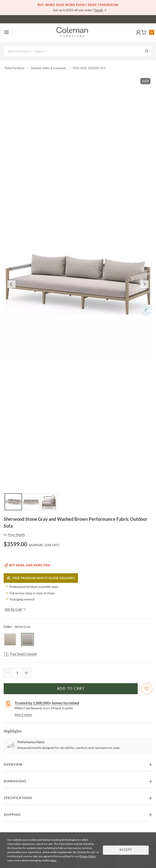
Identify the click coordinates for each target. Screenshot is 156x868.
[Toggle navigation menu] (6, 33)
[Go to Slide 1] (13, 502)
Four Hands (17, 534)
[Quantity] (17, 673)
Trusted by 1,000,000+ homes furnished (47, 703)
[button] (138, 33)
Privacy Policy (88, 856)
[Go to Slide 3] (49, 502)
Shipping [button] (12, 815)
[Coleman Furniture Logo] (72, 33)
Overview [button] (13, 765)
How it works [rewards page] (23, 715)
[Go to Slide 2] (31, 502)
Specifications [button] (18, 798)
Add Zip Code (15, 609)
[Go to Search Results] (147, 51)
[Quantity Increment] (26, 673)
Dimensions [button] (15, 781)
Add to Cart (71, 689)
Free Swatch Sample (20, 654)
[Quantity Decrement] (8, 673)
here (54, 860)
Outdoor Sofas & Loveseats (49, 68)
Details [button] (98, 10)
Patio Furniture (15, 68)
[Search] (78, 51)
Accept (126, 850)
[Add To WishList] (147, 689)
